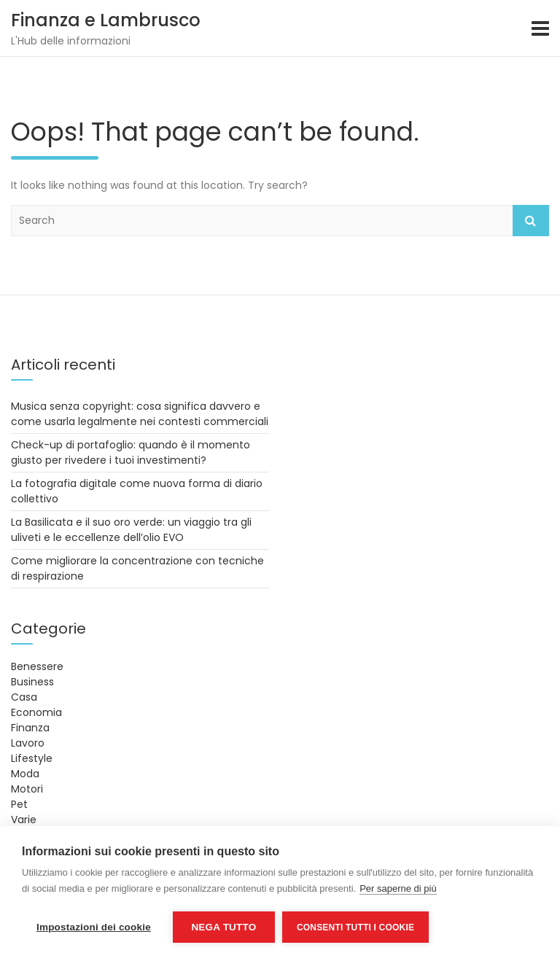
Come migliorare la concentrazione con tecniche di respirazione (137, 568)
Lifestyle (32, 758)
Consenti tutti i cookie (355, 927)
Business (32, 682)
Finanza (30, 728)
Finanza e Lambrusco (106, 20)
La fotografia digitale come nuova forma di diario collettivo (137, 491)
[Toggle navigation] (540, 28)
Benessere (37, 666)
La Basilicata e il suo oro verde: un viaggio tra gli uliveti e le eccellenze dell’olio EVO (131, 530)
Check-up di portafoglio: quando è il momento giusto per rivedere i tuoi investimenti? (131, 452)
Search (531, 221)
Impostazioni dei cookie (94, 927)
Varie (24, 820)
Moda (25, 774)
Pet (19, 804)
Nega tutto (223, 927)
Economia (36, 712)
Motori (27, 789)
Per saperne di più (398, 888)
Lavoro (28, 743)
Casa (24, 697)
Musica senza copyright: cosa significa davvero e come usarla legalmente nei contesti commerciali (140, 414)
